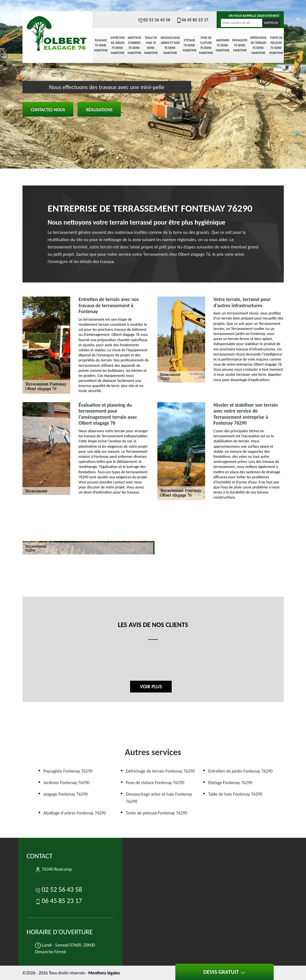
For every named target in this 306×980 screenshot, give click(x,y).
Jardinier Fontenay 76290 (67, 783)
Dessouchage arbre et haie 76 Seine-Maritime (170, 45)
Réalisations (99, 110)
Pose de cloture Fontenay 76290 (155, 783)
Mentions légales (104, 973)
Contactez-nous (48, 110)
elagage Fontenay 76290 (66, 794)
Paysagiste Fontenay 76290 (68, 771)
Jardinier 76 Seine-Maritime (223, 45)
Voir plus (151, 687)
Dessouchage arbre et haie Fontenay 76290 (159, 798)
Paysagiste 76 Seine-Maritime (240, 45)
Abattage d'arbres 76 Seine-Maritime (134, 45)
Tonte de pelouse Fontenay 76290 (157, 813)
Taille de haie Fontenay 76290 (235, 794)
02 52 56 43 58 (154, 20)
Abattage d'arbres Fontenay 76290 (75, 813)
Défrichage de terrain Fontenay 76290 (160, 771)
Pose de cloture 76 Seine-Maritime (206, 45)
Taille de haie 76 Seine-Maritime (151, 45)
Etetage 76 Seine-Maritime (190, 45)
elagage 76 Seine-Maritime (101, 45)
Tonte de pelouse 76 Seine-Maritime (276, 45)
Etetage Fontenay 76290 (230, 783)
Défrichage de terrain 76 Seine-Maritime (258, 45)
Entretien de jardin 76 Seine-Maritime (118, 45)
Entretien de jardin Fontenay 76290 (240, 771)
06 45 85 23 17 (192, 20)
